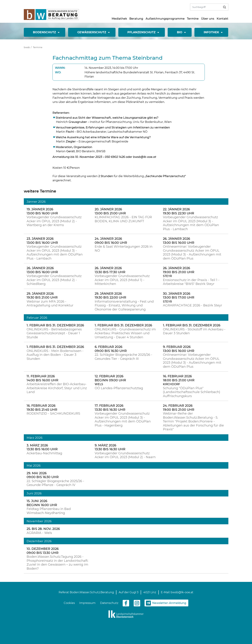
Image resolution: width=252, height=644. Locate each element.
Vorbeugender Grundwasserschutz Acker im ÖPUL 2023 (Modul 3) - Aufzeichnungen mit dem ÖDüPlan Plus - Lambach (191, 223)
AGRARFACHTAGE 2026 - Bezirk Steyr (192, 305)
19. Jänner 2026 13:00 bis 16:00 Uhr (42, 211)
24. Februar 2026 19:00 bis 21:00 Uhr (179, 408)
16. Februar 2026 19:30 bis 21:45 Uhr (42, 408)
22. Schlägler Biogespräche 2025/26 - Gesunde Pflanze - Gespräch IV (55, 483)
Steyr (167, 276)
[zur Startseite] (51, 14)
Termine (193, 19)
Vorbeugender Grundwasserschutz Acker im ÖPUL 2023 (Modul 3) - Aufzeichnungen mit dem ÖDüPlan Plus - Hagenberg (123, 419)
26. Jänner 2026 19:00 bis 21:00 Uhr (179, 270)
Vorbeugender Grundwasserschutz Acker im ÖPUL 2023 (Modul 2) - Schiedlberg (54, 280)
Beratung (136, 19)
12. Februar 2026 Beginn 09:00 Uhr (110, 378)
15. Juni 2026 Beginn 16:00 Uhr (42, 503)
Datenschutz (109, 603)
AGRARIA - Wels (39, 533)
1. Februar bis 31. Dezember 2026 (55, 325)
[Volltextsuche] (206, 7)
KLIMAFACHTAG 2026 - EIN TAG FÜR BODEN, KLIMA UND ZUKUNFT (123, 219)
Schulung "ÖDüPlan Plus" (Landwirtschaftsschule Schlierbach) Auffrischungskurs (192, 392)
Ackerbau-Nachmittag (44, 453)
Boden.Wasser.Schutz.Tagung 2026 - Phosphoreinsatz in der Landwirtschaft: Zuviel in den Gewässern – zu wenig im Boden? (57, 563)
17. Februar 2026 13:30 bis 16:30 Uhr (110, 408)
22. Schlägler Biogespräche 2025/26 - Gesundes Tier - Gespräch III (123, 357)
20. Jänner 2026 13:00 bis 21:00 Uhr (110, 211)
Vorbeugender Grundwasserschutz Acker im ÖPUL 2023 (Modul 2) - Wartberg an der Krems (54, 221)
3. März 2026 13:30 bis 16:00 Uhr (42, 447)
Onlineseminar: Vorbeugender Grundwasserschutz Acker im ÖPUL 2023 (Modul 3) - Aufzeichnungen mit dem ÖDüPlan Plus (192, 253)
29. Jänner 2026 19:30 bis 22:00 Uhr (110, 296)
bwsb (27, 47)
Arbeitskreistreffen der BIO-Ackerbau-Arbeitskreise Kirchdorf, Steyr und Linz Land (57, 388)
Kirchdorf (171, 384)
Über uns (208, 19)
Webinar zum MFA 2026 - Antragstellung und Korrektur (50, 304)
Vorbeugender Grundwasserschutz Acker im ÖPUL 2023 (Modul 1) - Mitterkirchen (122, 280)
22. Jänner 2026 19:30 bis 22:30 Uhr (178, 211)
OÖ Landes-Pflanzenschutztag (119, 388)
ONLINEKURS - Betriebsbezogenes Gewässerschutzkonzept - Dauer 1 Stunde (54, 333)
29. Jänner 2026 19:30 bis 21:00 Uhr (42, 296)
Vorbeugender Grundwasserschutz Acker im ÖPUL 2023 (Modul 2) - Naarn (125, 455)
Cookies (69, 603)
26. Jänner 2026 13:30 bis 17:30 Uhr (110, 270)
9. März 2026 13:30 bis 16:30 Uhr (110, 447)
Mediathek (119, 19)
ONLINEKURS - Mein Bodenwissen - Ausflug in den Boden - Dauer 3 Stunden (55, 355)
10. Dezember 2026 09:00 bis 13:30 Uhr (43, 551)
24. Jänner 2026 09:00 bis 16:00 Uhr (111, 241)
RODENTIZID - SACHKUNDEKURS (53, 414)
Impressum (87, 603)
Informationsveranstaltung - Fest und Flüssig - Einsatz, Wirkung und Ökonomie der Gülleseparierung (124, 305)
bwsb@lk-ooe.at (182, 592)
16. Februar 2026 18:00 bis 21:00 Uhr (179, 378)
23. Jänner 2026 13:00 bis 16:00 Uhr (42, 241)
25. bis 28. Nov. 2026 (43, 529)
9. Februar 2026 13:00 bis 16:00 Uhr (179, 349)
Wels (99, 384)
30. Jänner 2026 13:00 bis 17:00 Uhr (179, 296)
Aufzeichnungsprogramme (165, 19)
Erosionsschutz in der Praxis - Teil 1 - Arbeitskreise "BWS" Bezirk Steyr (191, 282)
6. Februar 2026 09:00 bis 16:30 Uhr (111, 349)
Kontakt (223, 19)
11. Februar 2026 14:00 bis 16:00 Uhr (42, 378)
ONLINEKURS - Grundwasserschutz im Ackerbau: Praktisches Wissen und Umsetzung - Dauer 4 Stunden (125, 333)
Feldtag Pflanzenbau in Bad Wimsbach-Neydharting (49, 511)
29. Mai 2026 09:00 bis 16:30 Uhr (43, 475)
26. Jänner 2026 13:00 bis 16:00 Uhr (179, 241)
